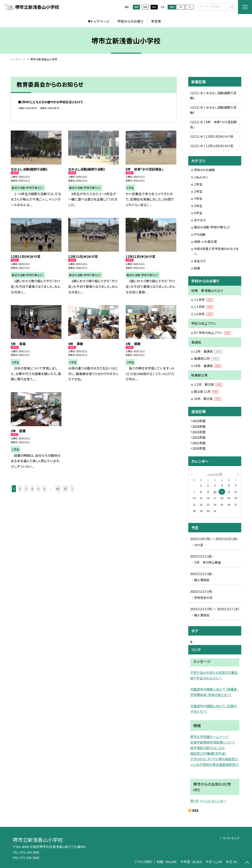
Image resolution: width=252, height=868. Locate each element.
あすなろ (200, 220)
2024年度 (199, 426)
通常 (136, 7)
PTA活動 (200, 234)
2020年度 (199, 448)
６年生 (198, 213)
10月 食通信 (208, 366)
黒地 (154, 7)
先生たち (200, 261)
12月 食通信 (208, 351)
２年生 (198, 184)
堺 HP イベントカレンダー (208, 801)
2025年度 (199, 421)
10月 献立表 (208, 399)
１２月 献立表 (208, 384)
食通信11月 (207, 358)
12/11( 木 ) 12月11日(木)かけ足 (212, 136)
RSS (195, 811)
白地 (145, 7)
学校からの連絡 (204, 170)
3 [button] (26, 489)
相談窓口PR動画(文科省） (208, 753)
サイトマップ (231, 838)
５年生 (198, 206)
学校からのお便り (130, 21)
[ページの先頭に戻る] (247, 863)
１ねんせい (201, 177)
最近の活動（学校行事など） (212, 227)
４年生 (198, 198)
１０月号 (204, 314)
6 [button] (45, 489)
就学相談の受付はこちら (207, 748)
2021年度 (199, 443)
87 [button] (65, 489)
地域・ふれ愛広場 (205, 242)
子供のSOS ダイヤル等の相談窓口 (214, 759)
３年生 (198, 191)
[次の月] (238, 474)
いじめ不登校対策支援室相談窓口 (214, 764)
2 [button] (20, 489)
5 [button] (38, 489)
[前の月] (192, 474)
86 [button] (58, 489)
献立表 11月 (206, 392)
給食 (197, 268)
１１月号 (204, 307)
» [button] (72, 489)
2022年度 (199, 437)
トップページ (100, 21)
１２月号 (204, 300)
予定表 (156, 21)
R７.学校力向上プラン (212, 333)
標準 (172, 7)
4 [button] (32, 489)
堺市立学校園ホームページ (209, 737)
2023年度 (199, 432)
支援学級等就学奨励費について (213, 742)
